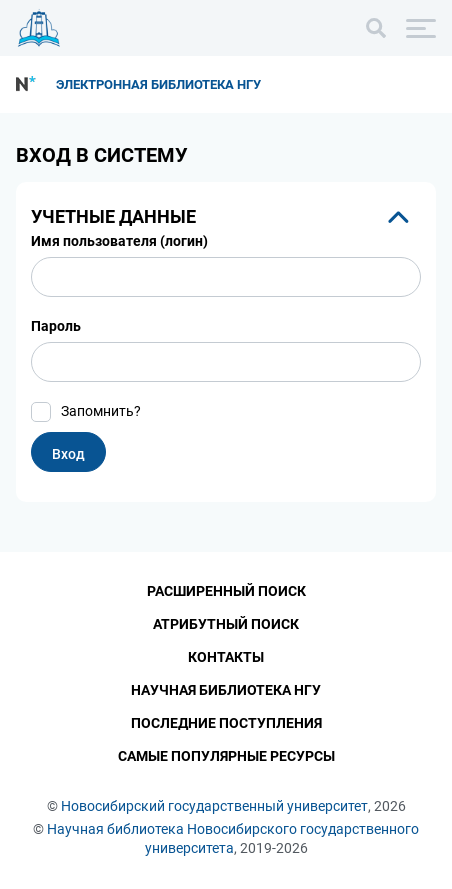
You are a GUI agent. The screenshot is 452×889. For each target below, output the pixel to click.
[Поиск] (376, 28)
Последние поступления (226, 723)
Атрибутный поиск (226, 624)
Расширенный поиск (226, 591)
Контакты (226, 657)
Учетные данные (113, 216)
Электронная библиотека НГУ (158, 84)
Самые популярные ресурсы (226, 756)
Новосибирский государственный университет (214, 806)
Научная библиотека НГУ (226, 690)
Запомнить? (101, 411)
